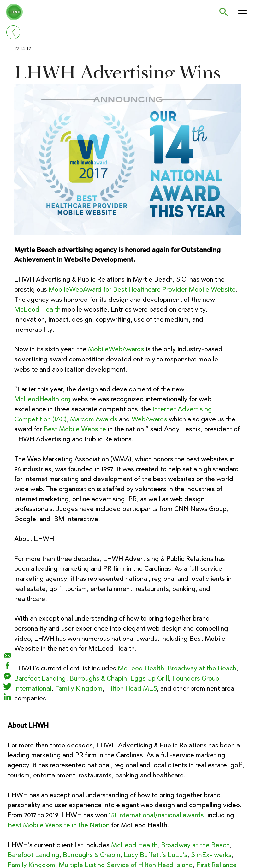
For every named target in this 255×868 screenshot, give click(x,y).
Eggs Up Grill (149, 678)
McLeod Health (37, 309)
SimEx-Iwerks (210, 855)
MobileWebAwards (116, 349)
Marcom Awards (94, 419)
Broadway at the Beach (202, 668)
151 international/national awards (156, 815)
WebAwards (149, 419)
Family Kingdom (79, 688)
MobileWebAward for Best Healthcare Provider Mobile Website (142, 289)
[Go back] (13, 32)
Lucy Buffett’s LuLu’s (155, 855)
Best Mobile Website (75, 429)
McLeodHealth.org (42, 399)
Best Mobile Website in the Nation (58, 825)
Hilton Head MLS (131, 688)
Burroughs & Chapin (98, 678)
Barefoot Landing (40, 678)
